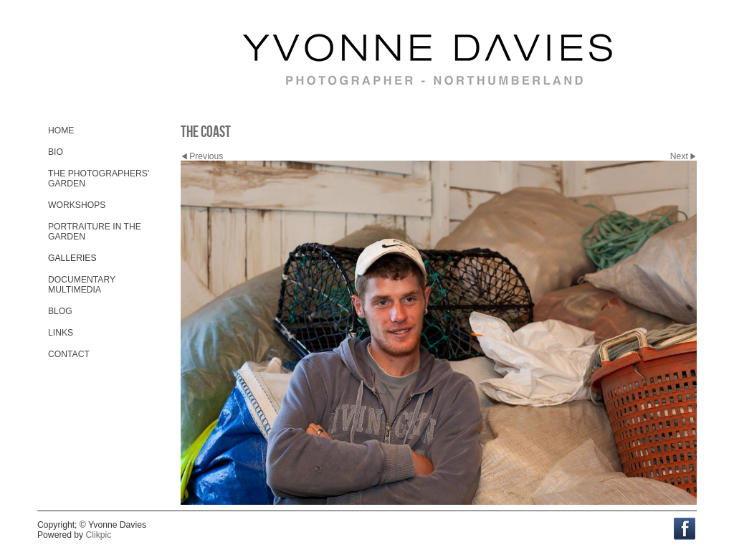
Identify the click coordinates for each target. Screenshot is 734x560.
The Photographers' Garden (99, 179)
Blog (60, 311)
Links (61, 333)
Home (61, 130)
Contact (69, 354)
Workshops (77, 205)
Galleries (72, 258)
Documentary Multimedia (82, 285)
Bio (56, 152)
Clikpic (99, 535)
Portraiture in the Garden (95, 232)
